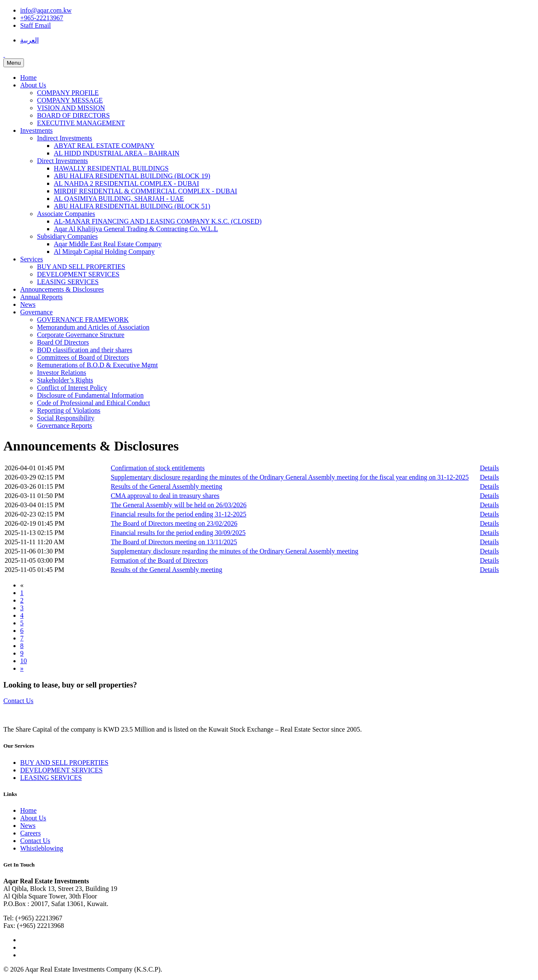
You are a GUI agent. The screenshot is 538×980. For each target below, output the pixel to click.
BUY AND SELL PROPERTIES (81, 267)
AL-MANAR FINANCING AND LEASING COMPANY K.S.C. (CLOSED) (158, 221)
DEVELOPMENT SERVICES (78, 274)
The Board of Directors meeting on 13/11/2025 (174, 542)
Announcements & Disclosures (62, 289)
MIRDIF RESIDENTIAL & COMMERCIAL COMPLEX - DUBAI (145, 191)
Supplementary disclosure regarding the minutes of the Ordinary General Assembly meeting (234, 551)
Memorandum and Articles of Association (93, 327)
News (28, 304)
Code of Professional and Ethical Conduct (94, 403)
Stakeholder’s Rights (65, 380)
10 (24, 661)
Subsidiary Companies (67, 236)
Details (489, 468)
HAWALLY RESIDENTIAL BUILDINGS (111, 168)
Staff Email (36, 25)
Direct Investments (62, 161)
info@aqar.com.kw (46, 10)
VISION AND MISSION (71, 108)
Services (32, 259)
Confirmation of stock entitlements (158, 468)
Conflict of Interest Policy (72, 388)
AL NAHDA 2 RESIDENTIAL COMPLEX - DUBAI (126, 183)
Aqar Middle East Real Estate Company (108, 244)
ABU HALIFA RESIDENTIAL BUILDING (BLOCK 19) (132, 176)
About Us (33, 85)
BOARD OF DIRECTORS (73, 115)
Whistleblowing (42, 848)
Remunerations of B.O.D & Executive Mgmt (98, 365)
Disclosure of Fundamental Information (90, 395)
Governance (36, 312)
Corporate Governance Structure (81, 335)
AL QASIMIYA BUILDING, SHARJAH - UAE (119, 199)
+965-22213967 (42, 18)
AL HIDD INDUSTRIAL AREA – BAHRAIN (117, 153)
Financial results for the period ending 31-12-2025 (178, 514)
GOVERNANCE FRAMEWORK (83, 320)
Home (28, 78)
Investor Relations (62, 373)
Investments (36, 130)
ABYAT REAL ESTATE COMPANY (104, 146)
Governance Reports (65, 425)
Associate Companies (66, 214)
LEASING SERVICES (68, 282)
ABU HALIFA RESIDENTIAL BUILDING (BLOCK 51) (132, 206)
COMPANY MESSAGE (70, 100)
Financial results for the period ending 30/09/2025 (178, 533)
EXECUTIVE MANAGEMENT (81, 123)
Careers (30, 833)
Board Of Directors (63, 342)
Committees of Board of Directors (83, 357)
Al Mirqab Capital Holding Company (104, 252)
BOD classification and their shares (85, 350)
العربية (29, 40)
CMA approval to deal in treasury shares (165, 496)
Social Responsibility (66, 418)
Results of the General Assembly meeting (166, 486)
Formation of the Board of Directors (159, 560)
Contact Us (18, 701)
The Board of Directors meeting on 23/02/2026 (174, 523)
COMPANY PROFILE (68, 93)
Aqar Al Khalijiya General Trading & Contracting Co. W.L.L (136, 229)
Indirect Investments (65, 138)
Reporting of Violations (69, 410)
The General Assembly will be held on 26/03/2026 (178, 505)
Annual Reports (41, 297)
